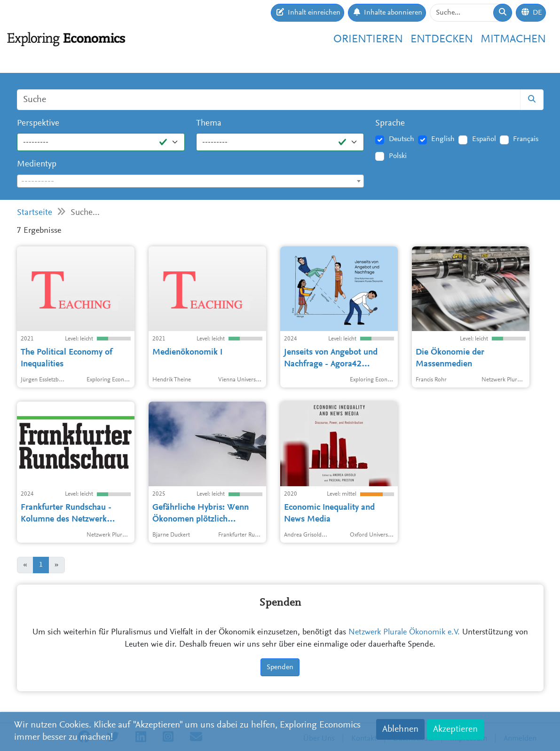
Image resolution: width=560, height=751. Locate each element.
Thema (209, 123)
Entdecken (442, 40)
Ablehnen (400, 729)
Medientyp (37, 164)
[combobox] (191, 181)
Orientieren (368, 40)
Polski (398, 156)
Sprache (390, 123)
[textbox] (191, 182)
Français (526, 139)
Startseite (35, 213)
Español (484, 139)
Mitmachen (513, 40)
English (443, 139)
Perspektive (38, 123)
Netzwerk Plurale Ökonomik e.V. (404, 632)
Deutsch (402, 139)
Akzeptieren (455, 729)
